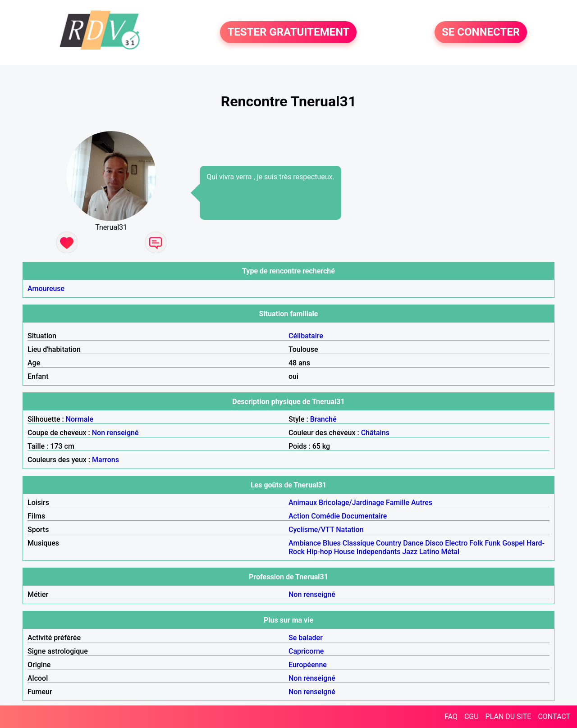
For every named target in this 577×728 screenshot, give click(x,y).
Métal (451, 552)
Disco (434, 543)
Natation (350, 530)
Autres (422, 503)
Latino (429, 552)
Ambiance (305, 543)
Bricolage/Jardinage (351, 503)
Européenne (308, 665)
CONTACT (554, 717)
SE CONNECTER (481, 32)
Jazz (410, 552)
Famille (398, 503)
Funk (492, 543)
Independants (379, 552)
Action (299, 516)
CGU (472, 717)
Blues (332, 543)
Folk (476, 543)
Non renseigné (115, 433)
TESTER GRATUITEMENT (288, 32)
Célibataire (306, 336)
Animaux (303, 503)
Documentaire (364, 516)
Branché (323, 419)
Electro (456, 543)
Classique (358, 543)
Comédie (325, 516)
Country (389, 543)
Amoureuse (46, 289)
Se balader (306, 638)
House (344, 552)
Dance (413, 543)
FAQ (451, 717)
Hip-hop (319, 552)
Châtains (375, 433)
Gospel (513, 543)
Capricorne (306, 651)
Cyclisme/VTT (311, 530)
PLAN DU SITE (508, 717)
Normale (80, 419)
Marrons (105, 460)
